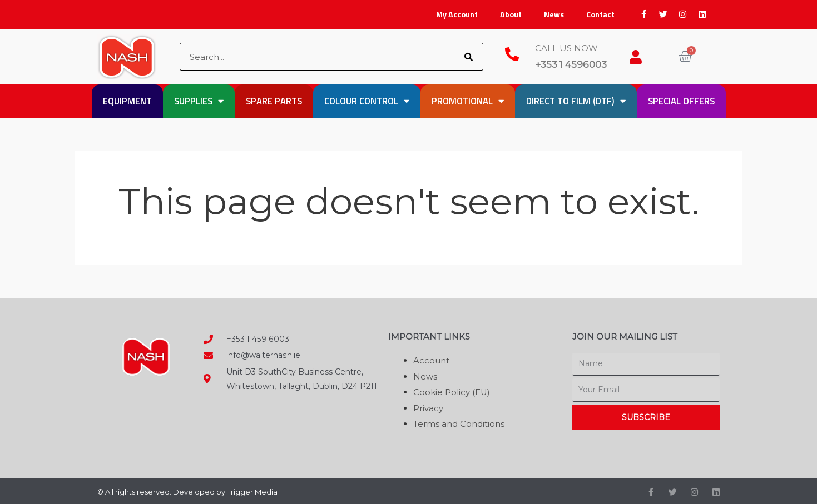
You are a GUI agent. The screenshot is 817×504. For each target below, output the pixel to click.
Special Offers (681, 101)
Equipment (127, 101)
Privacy (428, 407)
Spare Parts (274, 101)
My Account (457, 14)
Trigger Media (252, 490)
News (554, 14)
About (511, 14)
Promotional (468, 101)
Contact (600, 14)
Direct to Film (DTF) (576, 101)
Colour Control (367, 101)
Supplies (199, 101)
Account (431, 360)
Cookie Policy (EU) (452, 391)
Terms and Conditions (459, 423)
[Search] (469, 57)
